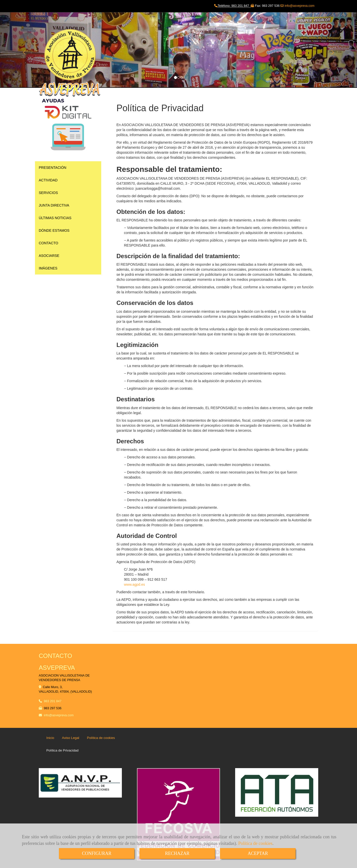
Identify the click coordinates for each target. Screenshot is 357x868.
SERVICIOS (48, 193)
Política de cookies (255, 843)
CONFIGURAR (97, 853)
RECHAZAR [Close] (177, 853)
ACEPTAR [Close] (258, 853)
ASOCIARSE (49, 256)
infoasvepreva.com (59, 715)
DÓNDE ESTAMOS (54, 230)
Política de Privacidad (62, 750)
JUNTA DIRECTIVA (54, 205)
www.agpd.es (135, 584)
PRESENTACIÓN (52, 168)
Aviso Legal (71, 738)
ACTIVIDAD (48, 180)
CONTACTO (48, 243)
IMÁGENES (48, 268)
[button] (27, 50)
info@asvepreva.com (299, 6)
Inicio (50, 738)
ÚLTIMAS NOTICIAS (55, 218)
